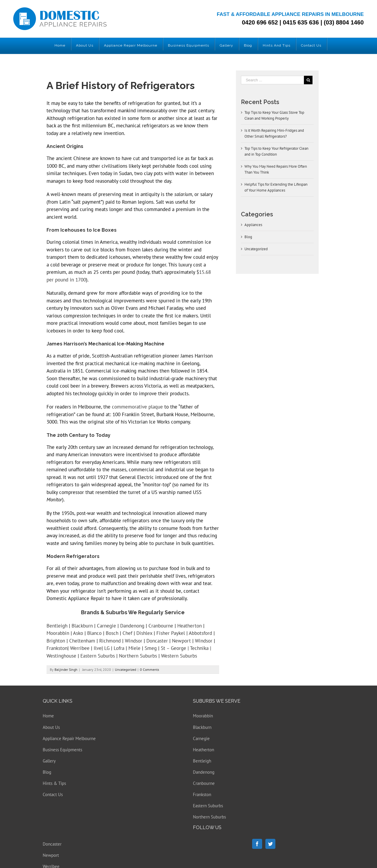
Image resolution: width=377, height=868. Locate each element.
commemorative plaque (137, 407)
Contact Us (53, 794)
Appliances (253, 225)
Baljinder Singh (66, 669)
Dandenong (132, 626)
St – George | (175, 648)
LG (107, 648)
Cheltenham (82, 641)
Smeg (151, 648)
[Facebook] (257, 844)
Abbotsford (200, 633)
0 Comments (149, 669)
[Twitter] (270, 844)
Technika (199, 648)
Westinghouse (61, 656)
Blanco (95, 633)
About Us (51, 727)
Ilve (98, 648)
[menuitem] (60, 44)
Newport (181, 641)
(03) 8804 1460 (344, 22)
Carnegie (106, 626)
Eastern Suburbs (98, 656)
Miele (134, 648)
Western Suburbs (179, 656)
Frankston (57, 648)
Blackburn (82, 626)
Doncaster (157, 641)
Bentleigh (57, 626)
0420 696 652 (260, 22)
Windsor (134, 641)
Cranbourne (161, 626)
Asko (78, 633)
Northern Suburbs (138, 656)
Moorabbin (58, 633)
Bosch (112, 633)
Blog (248, 237)
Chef (127, 633)
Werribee (80, 648)
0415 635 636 (301, 22)
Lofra (119, 648)
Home (48, 716)
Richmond (110, 641)
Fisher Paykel (171, 633)
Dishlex (144, 633)
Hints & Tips (54, 783)
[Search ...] (272, 80)
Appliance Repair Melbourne (69, 738)
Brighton (56, 641)
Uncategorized (125, 669)
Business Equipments (62, 750)
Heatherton (190, 626)
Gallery (49, 761)
